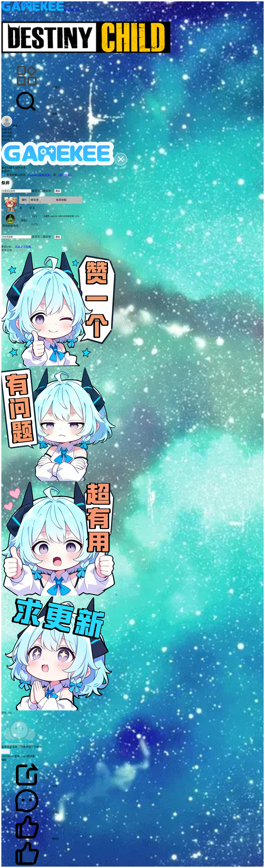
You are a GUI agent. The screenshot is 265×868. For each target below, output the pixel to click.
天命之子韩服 (23, 247)
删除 (58, 191)
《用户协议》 (65, 175)
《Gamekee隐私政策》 (40, 175)
